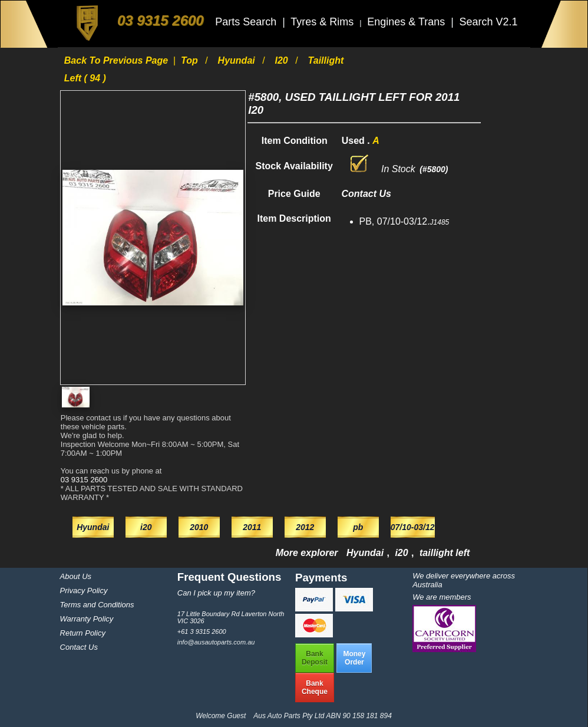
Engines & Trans (407, 22)
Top (191, 60)
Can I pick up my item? (216, 593)
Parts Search (247, 22)
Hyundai (238, 60)
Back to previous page (118, 60)
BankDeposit (315, 658)
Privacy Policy (84, 591)
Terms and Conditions (97, 605)
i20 (283, 60)
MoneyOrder (354, 658)
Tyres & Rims (323, 22)
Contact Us (79, 647)
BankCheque (315, 687)
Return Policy (83, 633)
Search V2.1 (488, 22)
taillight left (445, 553)
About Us (76, 576)
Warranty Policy (87, 619)
